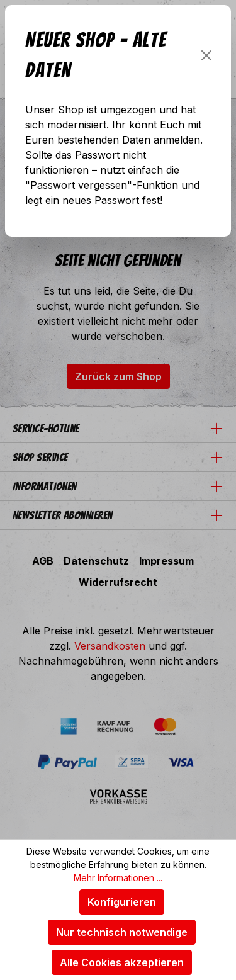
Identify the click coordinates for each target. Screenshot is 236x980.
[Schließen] (206, 55)
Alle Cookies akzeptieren (122, 962)
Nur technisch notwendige (122, 932)
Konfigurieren (122, 902)
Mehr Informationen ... (118, 878)
